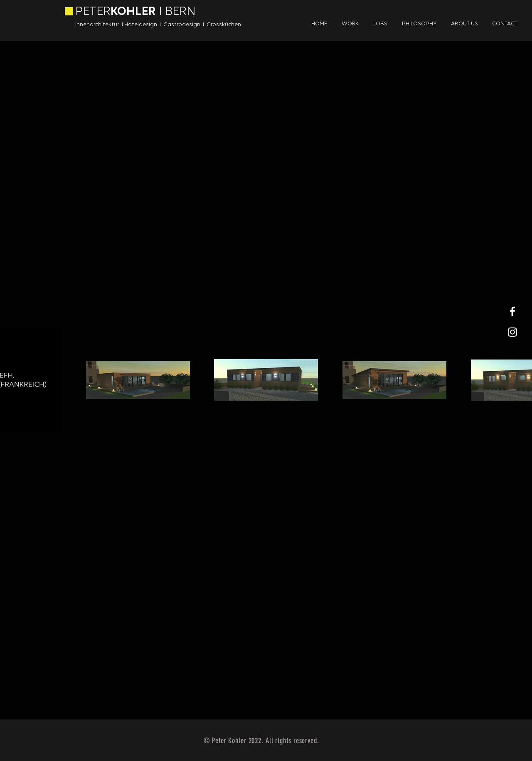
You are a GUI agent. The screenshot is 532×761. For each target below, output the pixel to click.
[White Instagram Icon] (512, 332)
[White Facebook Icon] (512, 311)
